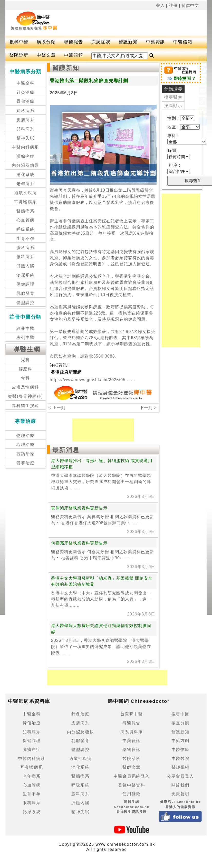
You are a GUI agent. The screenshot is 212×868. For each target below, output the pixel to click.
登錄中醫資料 (132, 785)
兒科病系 (25, 129)
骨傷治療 (25, 101)
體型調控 (25, 303)
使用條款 (131, 794)
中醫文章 (46, 55)
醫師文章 (131, 767)
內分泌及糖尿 (25, 165)
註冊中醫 (25, 328)
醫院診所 (19, 55)
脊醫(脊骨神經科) (26, 396)
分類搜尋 (173, 89)
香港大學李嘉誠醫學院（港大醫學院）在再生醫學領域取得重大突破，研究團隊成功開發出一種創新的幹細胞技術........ (101, 482)
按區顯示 (173, 106)
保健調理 (25, 284)
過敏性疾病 (25, 193)
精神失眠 (25, 138)
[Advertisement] (94, 23)
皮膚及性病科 (25, 387)
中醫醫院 (180, 759)
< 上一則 (57, 408)
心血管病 (25, 220)
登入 (160, 6)
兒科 (26, 360)
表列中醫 (25, 337)
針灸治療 (25, 92)
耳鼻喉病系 (25, 202)
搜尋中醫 (19, 42)
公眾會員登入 (180, 776)
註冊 (173, 6)
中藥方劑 (180, 741)
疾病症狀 (101, 42)
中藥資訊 (156, 42)
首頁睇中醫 (132, 714)
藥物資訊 (131, 750)
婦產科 (26, 369)
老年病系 (25, 184)
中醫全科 (25, 83)
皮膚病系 (25, 120)
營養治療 (25, 463)
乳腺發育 (25, 293)
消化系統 (25, 175)
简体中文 (190, 6)
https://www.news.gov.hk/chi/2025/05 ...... (93, 380)
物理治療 (25, 436)
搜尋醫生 (173, 97)
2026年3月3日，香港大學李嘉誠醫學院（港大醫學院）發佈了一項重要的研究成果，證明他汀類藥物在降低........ (101, 647)
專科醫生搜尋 (25, 406)
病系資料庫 (132, 732)
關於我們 (180, 785)
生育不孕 (25, 239)
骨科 (26, 378)
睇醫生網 (27, 349)
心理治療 (25, 445)
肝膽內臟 (25, 266)
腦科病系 (25, 248)
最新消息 (66, 450)
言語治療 (25, 454)
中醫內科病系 (25, 147)
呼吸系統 (25, 229)
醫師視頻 (180, 767)
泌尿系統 (25, 275)
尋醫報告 (73, 42)
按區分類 (180, 723)
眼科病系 (25, 257)
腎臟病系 (25, 211)
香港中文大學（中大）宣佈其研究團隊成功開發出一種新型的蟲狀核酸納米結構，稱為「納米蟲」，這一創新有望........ (101, 599)
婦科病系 (25, 111)
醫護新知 (128, 42)
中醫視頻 (73, 55)
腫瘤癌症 (25, 156)
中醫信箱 (183, 42)
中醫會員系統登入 (132, 776)
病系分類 (46, 42)
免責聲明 (180, 794)
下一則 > (148, 408)
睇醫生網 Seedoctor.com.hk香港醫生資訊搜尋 (132, 807)
